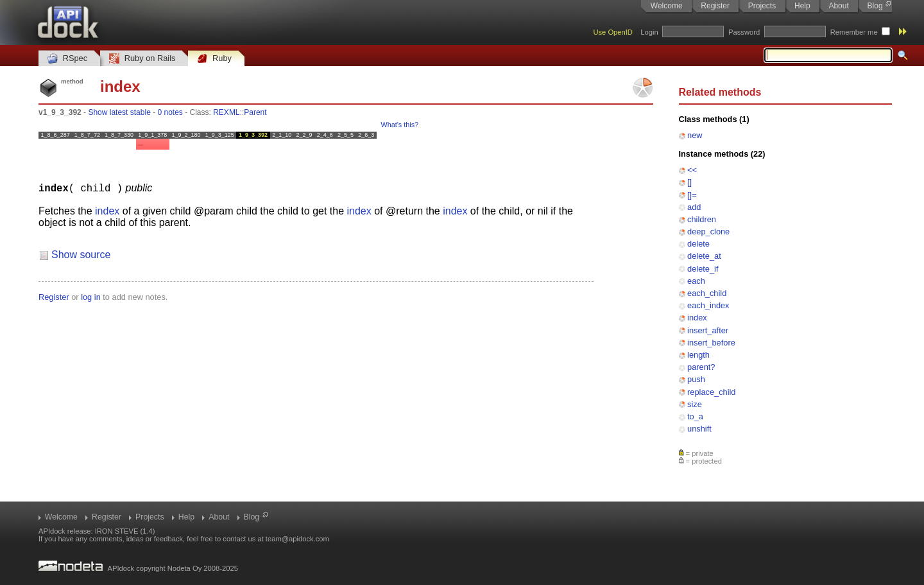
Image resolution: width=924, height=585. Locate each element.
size (695, 404)
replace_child (711, 392)
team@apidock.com (297, 539)
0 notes (170, 112)
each (696, 281)
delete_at (704, 256)
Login (649, 32)
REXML (226, 112)
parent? (701, 367)
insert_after (708, 330)
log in (91, 296)
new (695, 135)
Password (744, 32)
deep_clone (708, 231)
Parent (255, 112)
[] (689, 182)
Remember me (854, 32)
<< (692, 170)
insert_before (711, 343)
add (694, 207)
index (697, 318)
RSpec (67, 59)
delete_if (703, 269)
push (696, 379)
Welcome (667, 6)
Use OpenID (613, 32)
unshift (699, 429)
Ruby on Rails (142, 59)
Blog (875, 6)
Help (802, 6)
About (838, 6)
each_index (708, 305)
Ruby (214, 59)
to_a (695, 416)
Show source (81, 254)
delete (698, 244)
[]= (692, 195)
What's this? (400, 125)
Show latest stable (119, 112)
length (698, 355)
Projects (762, 6)
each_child (707, 293)
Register (715, 6)
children (702, 219)
